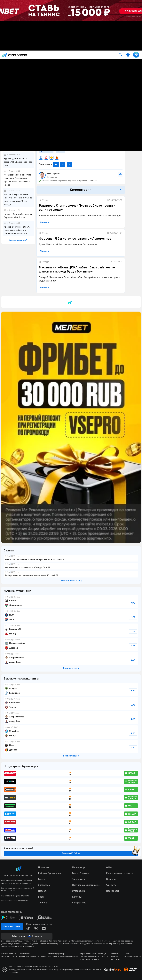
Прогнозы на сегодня (65, 48)
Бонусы (111, 48)
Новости (35, 48)
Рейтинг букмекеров (95, 48)
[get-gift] (128, 55)
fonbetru (71, 490)
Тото (80, 48)
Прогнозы (47, 48)
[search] (120, 55)
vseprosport (14, 55)
